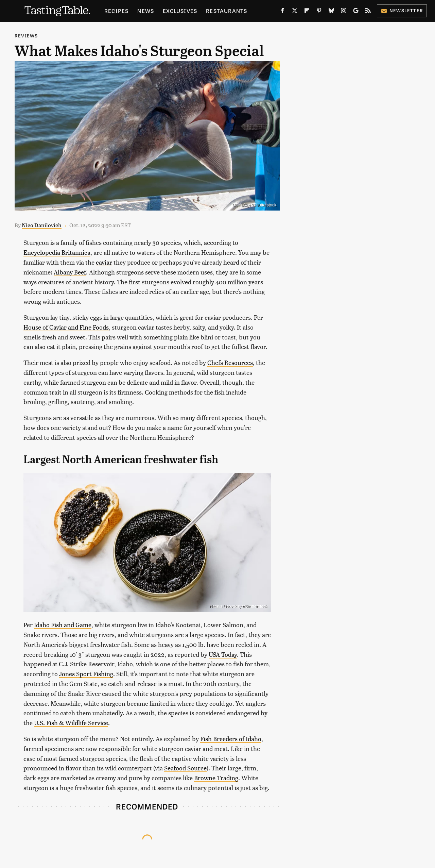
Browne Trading (216, 778)
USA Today (223, 654)
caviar (104, 262)
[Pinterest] (319, 12)
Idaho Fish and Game (63, 625)
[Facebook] (282, 12)
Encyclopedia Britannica (57, 252)
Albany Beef (70, 272)
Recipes (116, 11)
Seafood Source (185, 768)
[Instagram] (344, 12)
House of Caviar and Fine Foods (66, 327)
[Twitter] (295, 12)
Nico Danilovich (42, 225)
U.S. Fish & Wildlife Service (71, 723)
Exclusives (180, 11)
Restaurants (227, 11)
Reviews (26, 36)
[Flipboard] (307, 12)
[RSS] (368, 12)
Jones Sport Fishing (86, 674)
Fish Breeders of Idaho (231, 739)
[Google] (356, 12)
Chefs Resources (230, 362)
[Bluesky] (331, 12)
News (146, 11)
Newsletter (402, 10)
